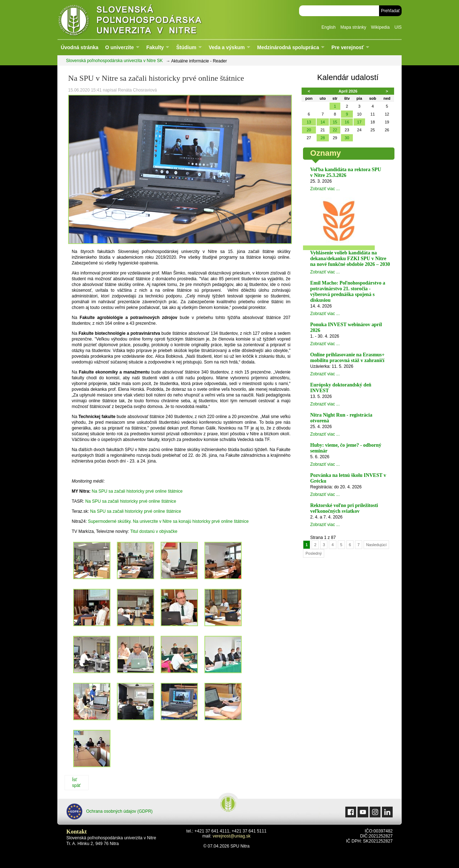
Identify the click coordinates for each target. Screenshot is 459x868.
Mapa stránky (353, 27)
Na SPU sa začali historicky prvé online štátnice (137, 491)
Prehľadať (390, 11)
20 (309, 130)
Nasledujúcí (376, 545)
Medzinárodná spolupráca (288, 47)
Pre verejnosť (348, 47)
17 (359, 122)
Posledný (314, 553)
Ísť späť (76, 783)
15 (335, 122)
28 (323, 138)
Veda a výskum (227, 47)
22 (335, 130)
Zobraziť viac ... (325, 189)
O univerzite (119, 47)
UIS (398, 27)
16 (347, 122)
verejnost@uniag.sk (232, 836)
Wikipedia (380, 27)
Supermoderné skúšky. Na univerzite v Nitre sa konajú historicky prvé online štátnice (168, 521)
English (329, 27)
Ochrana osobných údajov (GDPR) (110, 811)
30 (347, 138)
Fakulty (155, 47)
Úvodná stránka (79, 47)
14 (323, 122)
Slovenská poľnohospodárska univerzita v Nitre (145, 20)
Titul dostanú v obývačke (154, 531)
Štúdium (186, 47)
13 (309, 122)
